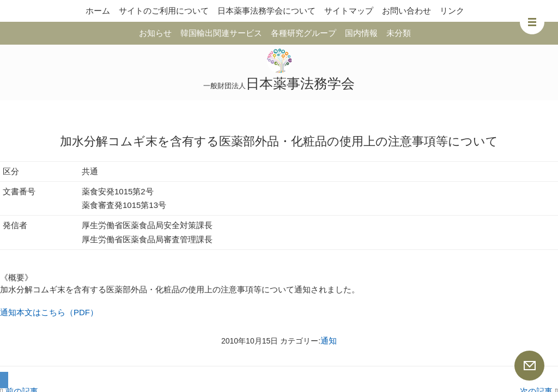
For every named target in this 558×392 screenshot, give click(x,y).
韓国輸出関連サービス (221, 33)
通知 (329, 341)
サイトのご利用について (164, 11)
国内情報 (361, 33)
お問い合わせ (407, 11)
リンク (452, 11)
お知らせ (155, 33)
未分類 (399, 33)
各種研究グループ (304, 33)
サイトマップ (349, 11)
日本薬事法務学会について (266, 11)
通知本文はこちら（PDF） (49, 312)
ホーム (98, 11)
